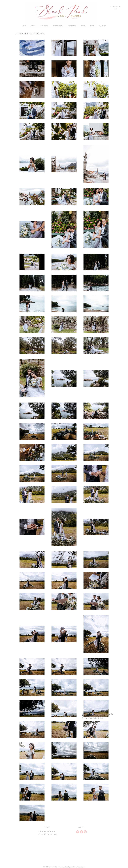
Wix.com (82, 867)
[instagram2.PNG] (85, 832)
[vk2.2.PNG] (78, 832)
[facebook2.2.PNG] (81, 832)
